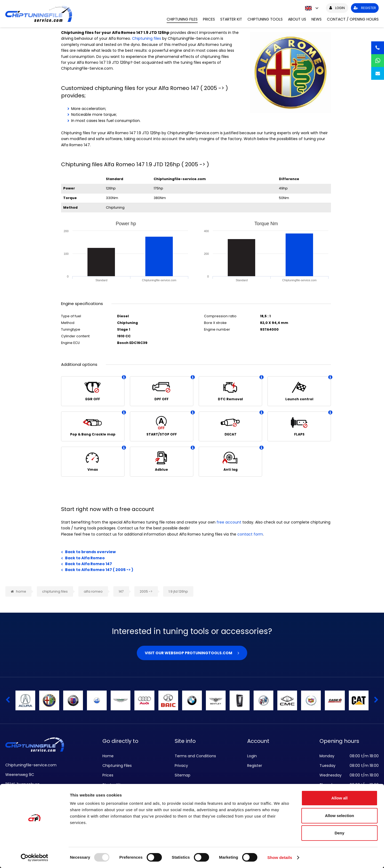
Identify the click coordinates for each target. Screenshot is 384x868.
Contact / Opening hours (353, 19)
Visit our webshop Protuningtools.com (189, 653)
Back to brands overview (90, 552)
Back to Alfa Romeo (85, 558)
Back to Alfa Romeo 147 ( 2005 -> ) (99, 570)
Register (255, 766)
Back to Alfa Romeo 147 (89, 564)
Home (108, 756)
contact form (250, 534)
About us (297, 19)
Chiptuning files (147, 38)
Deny (340, 833)
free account (229, 522)
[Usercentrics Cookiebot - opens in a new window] (35, 858)
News (317, 19)
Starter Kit (231, 19)
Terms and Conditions (195, 756)
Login (252, 756)
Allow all (340, 798)
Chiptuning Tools (265, 19)
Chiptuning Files (182, 19)
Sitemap (183, 775)
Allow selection (339, 816)
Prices (209, 19)
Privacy (181, 766)
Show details (280, 857)
